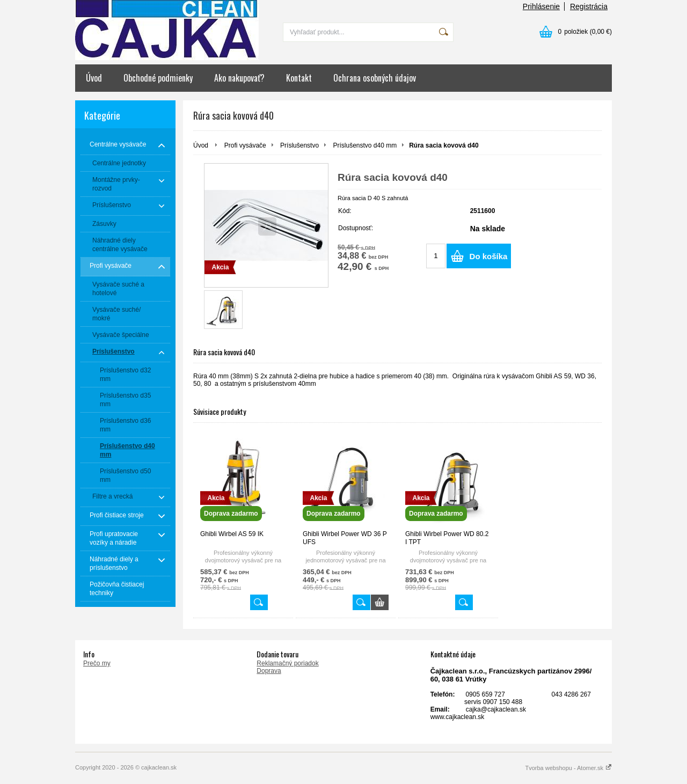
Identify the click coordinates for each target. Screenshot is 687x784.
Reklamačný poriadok (287, 663)
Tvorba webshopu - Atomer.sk (568, 768)
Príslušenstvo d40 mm (365, 145)
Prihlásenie (541, 6)
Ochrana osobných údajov (375, 78)
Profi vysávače (245, 145)
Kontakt (299, 78)
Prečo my (97, 663)
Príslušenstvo (299, 145)
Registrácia (589, 6)
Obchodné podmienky (158, 78)
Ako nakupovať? (239, 78)
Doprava (269, 671)
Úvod (94, 78)
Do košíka (489, 256)
